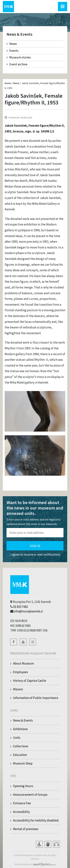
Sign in (35, 546)
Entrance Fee (22, 803)
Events (13, 51)
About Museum (23, 663)
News (12, 44)
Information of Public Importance (36, 698)
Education (20, 755)
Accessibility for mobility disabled (36, 820)
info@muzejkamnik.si (28, 611)
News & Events (23, 720)
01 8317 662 (21, 607)
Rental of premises (26, 829)
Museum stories (19, 57)
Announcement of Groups (30, 795)
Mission (18, 689)
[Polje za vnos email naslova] (35, 533)
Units (17, 738)
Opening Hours (23, 786)
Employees (21, 672)
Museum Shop (23, 763)
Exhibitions (20, 729)
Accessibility (21, 812)
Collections (21, 746)
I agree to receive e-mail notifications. (34, 555)
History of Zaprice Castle (30, 681)
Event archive (17, 64)
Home (8, 83)
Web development (23, 864)
